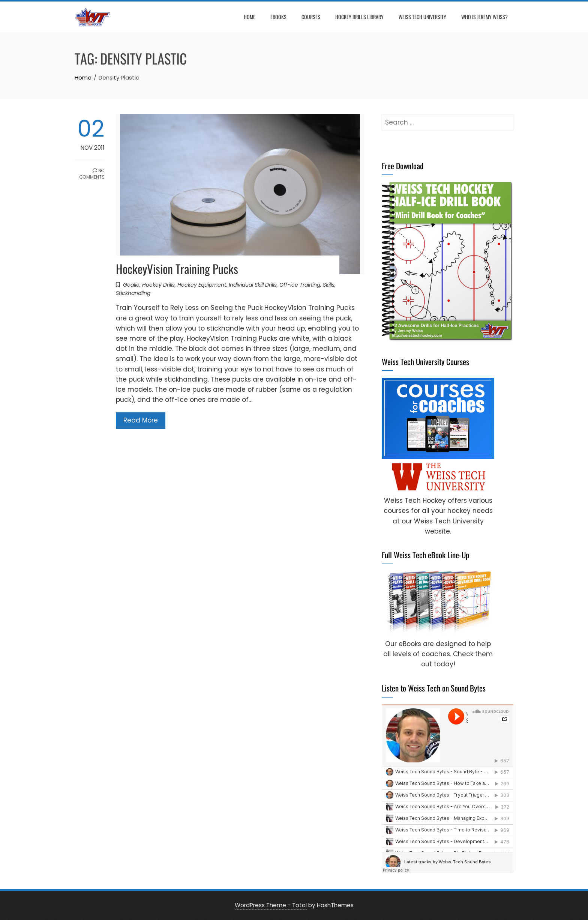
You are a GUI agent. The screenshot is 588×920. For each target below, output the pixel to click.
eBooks (278, 17)
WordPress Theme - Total (271, 905)
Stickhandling (133, 293)
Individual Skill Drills (253, 285)
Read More (141, 420)
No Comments (92, 174)
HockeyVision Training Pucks (177, 268)
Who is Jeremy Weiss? (484, 17)
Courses (311, 17)
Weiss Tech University (422, 17)
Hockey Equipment (202, 285)
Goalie (131, 285)
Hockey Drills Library (359, 17)
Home (250, 17)
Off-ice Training (300, 285)
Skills (329, 285)
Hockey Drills (158, 285)
